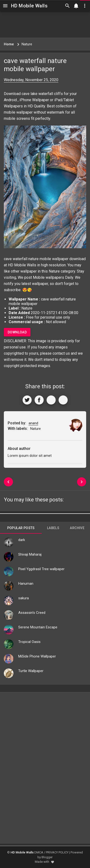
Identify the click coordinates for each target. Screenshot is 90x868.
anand (33, 423)
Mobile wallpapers (48, 277)
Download (17, 332)
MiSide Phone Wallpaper (37, 656)
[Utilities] (85, 6)
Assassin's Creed (32, 613)
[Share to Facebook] (39, 400)
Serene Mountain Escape (38, 627)
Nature (54, 271)
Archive (77, 528)
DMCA (39, 852)
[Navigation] (5, 6)
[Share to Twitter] (27, 400)
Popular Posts (21, 528)
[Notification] (76, 6)
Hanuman (26, 584)
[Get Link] (51, 400)
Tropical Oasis (29, 642)
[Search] (67, 6)
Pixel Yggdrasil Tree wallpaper (41, 569)
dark (22, 540)
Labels (53, 528)
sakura (24, 598)
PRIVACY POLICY (57, 852)
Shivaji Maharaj (30, 554)
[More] (63, 400)
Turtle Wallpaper (31, 671)
